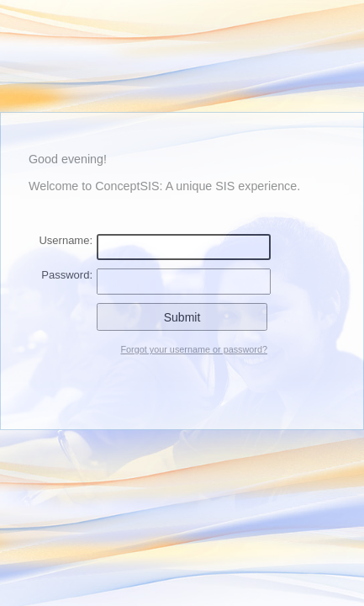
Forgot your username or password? (194, 349)
